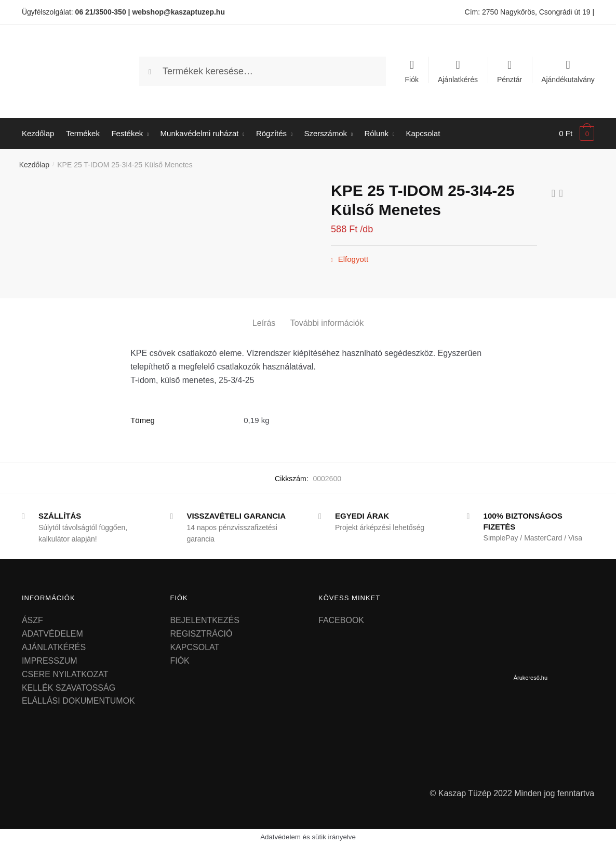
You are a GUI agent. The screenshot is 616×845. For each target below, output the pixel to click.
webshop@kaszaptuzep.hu (178, 12)
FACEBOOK (341, 620)
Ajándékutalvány (568, 79)
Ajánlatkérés (458, 79)
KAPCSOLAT (195, 647)
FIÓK (179, 661)
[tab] (264, 315)
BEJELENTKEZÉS (204, 620)
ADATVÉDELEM (52, 634)
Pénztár (510, 79)
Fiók (412, 79)
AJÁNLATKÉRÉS (54, 647)
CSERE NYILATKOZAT (65, 674)
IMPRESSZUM (50, 661)
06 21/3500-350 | (103, 12)
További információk (327, 323)
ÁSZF (32, 620)
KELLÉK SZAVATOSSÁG (69, 688)
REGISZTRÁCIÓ (201, 634)
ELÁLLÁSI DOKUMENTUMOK (78, 701)
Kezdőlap (34, 165)
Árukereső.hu (531, 678)
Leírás (264, 323)
